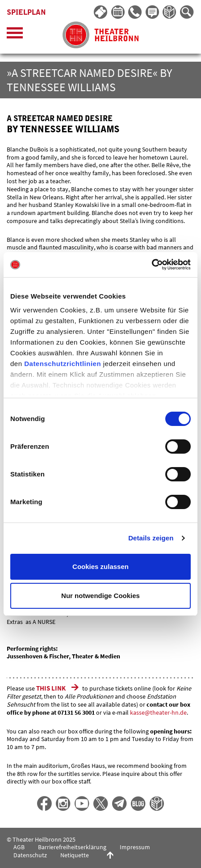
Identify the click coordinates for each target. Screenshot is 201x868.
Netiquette (75, 855)
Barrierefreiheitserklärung (72, 847)
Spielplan (26, 13)
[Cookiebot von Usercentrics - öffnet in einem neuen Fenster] (152, 265)
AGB (19, 847)
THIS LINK (52, 688)
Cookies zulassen (100, 567)
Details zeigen (151, 538)
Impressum (135, 847)
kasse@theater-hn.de (158, 712)
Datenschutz (30, 855)
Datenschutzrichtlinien (63, 364)
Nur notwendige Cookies (100, 596)
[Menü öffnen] (15, 35)
